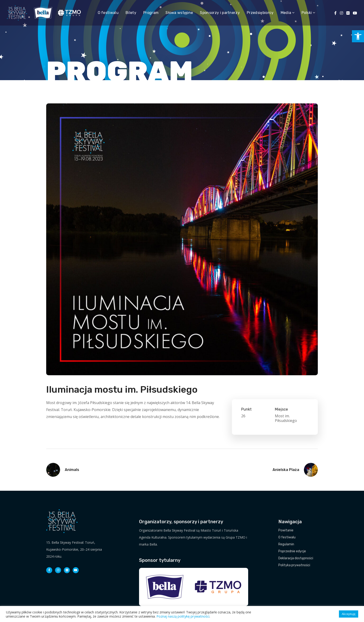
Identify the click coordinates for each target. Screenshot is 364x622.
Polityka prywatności (294, 565)
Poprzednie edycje (292, 551)
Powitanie (286, 530)
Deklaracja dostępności (296, 558)
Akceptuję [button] (349, 614)
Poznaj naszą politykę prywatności (183, 616)
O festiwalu (287, 537)
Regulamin (286, 544)
